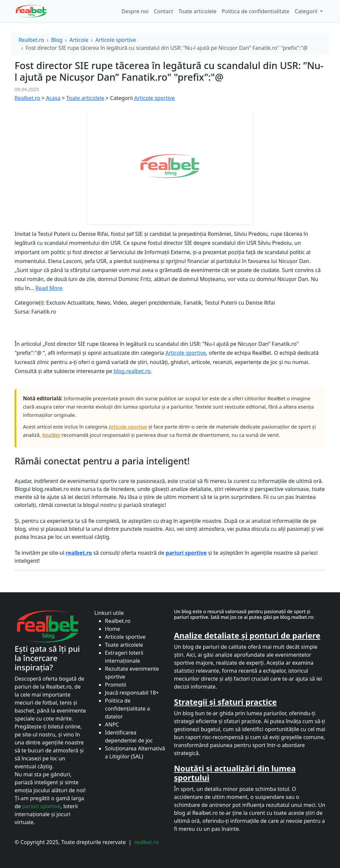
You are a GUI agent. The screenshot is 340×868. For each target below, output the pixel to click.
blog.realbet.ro (132, 371)
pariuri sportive (41, 806)
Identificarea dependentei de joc (129, 736)
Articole (79, 40)
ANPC (112, 724)
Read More (49, 288)
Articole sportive (116, 40)
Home (113, 629)
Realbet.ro (31, 40)
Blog (57, 40)
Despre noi (135, 11)
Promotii (116, 685)
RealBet (51, 435)
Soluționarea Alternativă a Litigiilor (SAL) (135, 752)
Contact (163, 11)
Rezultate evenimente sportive (132, 673)
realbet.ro (146, 842)
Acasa (53, 98)
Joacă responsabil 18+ (132, 693)
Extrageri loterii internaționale (124, 657)
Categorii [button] (306, 11)
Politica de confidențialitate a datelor (127, 709)
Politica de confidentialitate (256, 11)
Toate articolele (197, 11)
